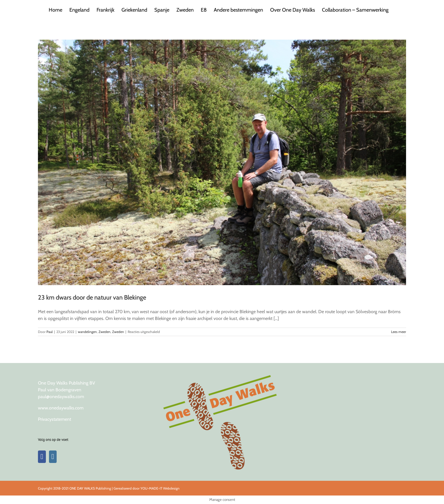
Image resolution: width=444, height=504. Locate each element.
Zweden (104, 332)
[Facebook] (42, 457)
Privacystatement (55, 419)
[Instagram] (53, 457)
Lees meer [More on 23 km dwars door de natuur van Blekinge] (399, 332)
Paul (50, 332)
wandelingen (87, 332)
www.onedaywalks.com (61, 408)
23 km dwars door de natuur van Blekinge (92, 297)
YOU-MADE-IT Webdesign (160, 488)
